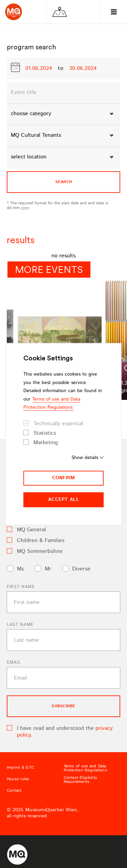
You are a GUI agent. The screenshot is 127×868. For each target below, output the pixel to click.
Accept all (63, 500)
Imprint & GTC (20, 768)
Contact (14, 791)
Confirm (64, 478)
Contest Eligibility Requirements (81, 780)
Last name (20, 625)
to (61, 69)
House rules (18, 779)
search (63, 182)
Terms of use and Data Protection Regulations (86, 768)
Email (14, 662)
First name (21, 587)
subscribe (63, 706)
